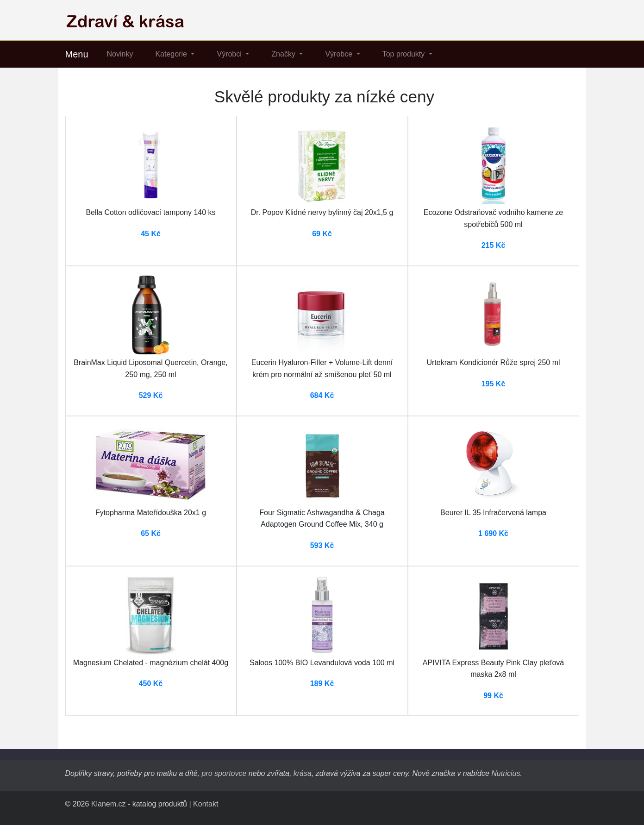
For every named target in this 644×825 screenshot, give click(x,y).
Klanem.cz (109, 804)
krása (303, 773)
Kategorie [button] (172, 54)
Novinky (120, 54)
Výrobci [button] (230, 54)
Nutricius (506, 773)
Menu (77, 54)
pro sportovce (224, 773)
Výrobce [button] (340, 54)
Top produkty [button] (405, 54)
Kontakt (206, 804)
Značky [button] (284, 54)
